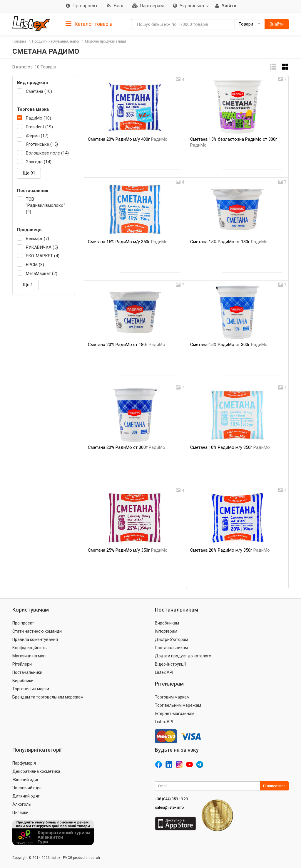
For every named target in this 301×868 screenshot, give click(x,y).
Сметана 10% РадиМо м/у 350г (230, 447)
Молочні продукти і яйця (106, 41)
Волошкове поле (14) (47, 153)
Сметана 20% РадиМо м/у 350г (230, 550)
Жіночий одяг (26, 780)
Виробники (23, 681)
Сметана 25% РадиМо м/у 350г (128, 550)
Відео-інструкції (170, 664)
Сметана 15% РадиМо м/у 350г (128, 242)
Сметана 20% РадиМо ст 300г (127, 447)
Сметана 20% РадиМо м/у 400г (128, 139)
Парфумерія (24, 763)
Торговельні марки (31, 689)
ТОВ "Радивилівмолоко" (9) (45, 205)
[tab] (89, 24)
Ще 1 (28, 285)
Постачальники (27, 672)
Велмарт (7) (37, 239)
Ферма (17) (37, 136)
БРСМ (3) (35, 265)
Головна (19, 41)
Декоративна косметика (36, 771)
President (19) (39, 127)
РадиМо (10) (39, 118)
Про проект (23, 623)
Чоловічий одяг (27, 788)
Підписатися (274, 786)
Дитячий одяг (26, 796)
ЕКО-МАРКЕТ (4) (43, 256)
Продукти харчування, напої (56, 41)
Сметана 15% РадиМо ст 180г (229, 242)
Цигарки (20, 812)
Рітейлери (22, 664)
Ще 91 (29, 173)
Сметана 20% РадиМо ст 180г (127, 345)
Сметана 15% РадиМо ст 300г (229, 345)
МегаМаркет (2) (42, 273)
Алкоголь (22, 804)
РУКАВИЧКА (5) (42, 247)
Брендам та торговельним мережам (48, 697)
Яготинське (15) (42, 144)
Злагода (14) (39, 162)
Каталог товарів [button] (89, 24)
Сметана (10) (39, 91)
